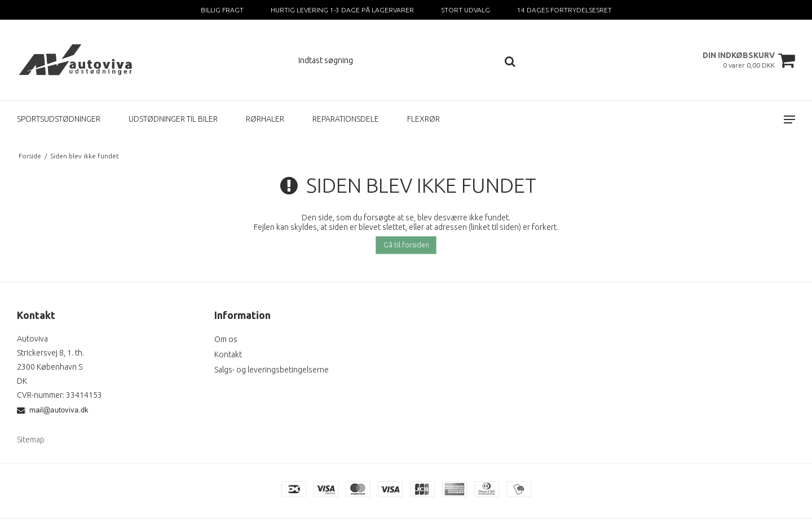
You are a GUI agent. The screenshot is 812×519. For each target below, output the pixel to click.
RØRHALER (265, 119)
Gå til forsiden (406, 245)
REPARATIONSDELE (346, 119)
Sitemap (31, 440)
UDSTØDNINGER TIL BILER (173, 119)
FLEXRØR (423, 119)
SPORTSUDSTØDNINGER (59, 119)
